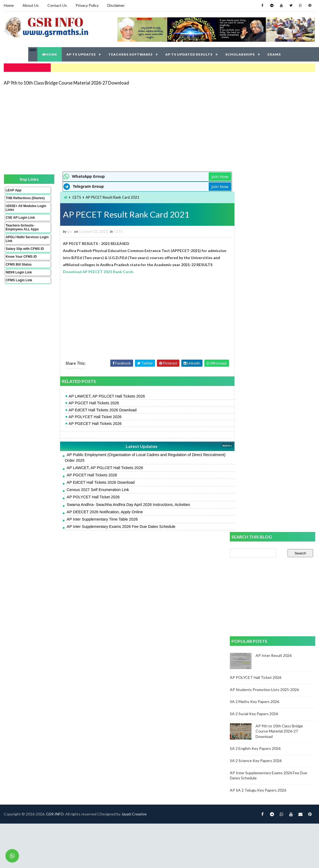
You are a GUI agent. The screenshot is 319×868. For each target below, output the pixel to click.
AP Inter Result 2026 (274, 295)
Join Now (211, 176)
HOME (50, 54)
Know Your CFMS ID (21, 260)
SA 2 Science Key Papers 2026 (256, 400)
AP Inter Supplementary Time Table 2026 (96, 519)
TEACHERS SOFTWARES (130, 54)
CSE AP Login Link (20, 221)
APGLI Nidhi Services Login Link (22, 243)
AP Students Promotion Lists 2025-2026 (265, 329)
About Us (31, 5)
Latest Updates (134, 446)
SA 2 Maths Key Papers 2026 (255, 341)
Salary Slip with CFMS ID (25, 252)
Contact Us (57, 5)
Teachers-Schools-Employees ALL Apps (22, 231)
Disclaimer (116, 5)
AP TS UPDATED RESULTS (189, 54)
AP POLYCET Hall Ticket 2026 (89, 417)
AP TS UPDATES (81, 54)
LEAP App (14, 190)
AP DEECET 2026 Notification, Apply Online (99, 512)
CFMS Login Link (19, 284)
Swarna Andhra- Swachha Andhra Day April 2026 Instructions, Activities (122, 504)
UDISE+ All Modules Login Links (21, 211)
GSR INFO (55, 552)
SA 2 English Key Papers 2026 (255, 388)
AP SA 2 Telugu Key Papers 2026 (258, 429)
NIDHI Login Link (19, 276)
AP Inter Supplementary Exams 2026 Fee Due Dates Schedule (115, 526)
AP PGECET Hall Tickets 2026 (89, 423)
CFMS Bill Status (19, 268)
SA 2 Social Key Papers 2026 (254, 353)
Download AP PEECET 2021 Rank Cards (92, 272)
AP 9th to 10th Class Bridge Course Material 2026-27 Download (66, 83)
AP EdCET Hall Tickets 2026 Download (96, 410)
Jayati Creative (134, 552)
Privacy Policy (87, 5)
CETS (71, 197)
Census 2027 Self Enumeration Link (92, 489)
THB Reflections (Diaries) (18, 200)
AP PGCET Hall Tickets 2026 (88, 403)
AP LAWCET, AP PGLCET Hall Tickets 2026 (101, 396)
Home (9, 5)
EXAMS (274, 54)
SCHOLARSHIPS (240, 54)
